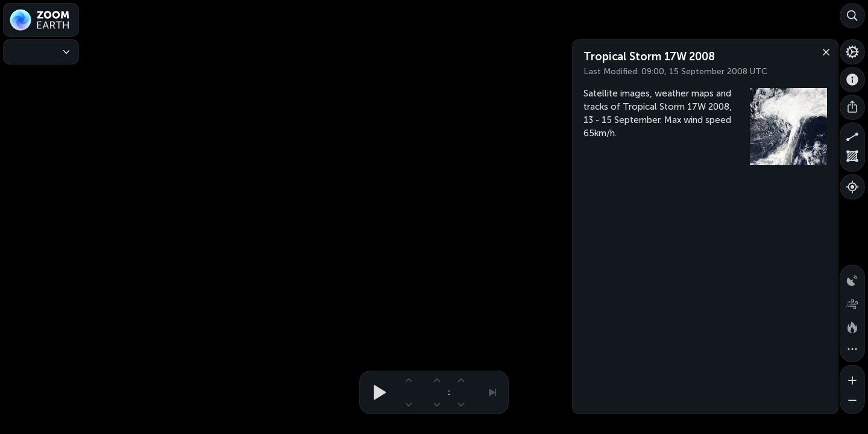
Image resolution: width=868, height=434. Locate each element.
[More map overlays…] (852, 350)
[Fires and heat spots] (852, 325)
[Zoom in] (852, 377)
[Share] (852, 107)
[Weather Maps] (41, 52)
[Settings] (852, 52)
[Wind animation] (852, 301)
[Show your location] (852, 187)
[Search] (852, 16)
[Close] (823, 51)
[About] (852, 80)
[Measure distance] (852, 135)
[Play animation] (376, 392)
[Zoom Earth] (41, 20)
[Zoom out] (852, 401)
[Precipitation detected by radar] (852, 277)
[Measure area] (852, 159)
